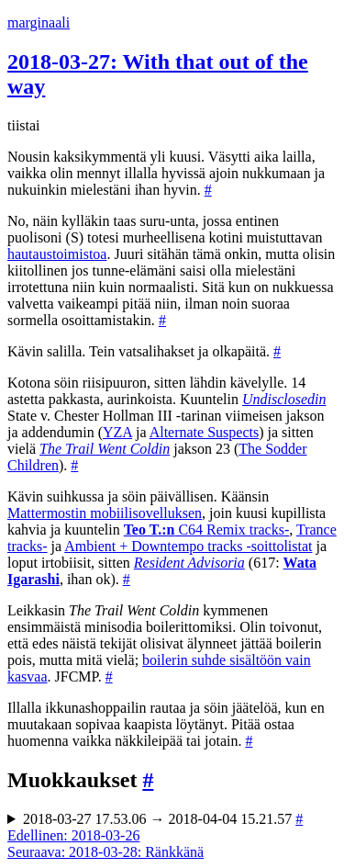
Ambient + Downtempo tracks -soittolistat (188, 546)
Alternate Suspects (205, 432)
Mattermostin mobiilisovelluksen (105, 513)
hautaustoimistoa (57, 254)
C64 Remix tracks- (207, 530)
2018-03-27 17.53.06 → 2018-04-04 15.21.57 (163, 819)
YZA (117, 432)
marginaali (39, 23)
